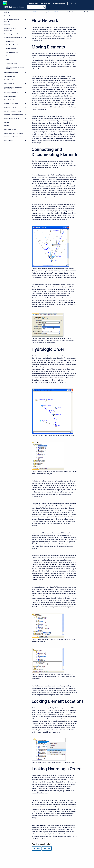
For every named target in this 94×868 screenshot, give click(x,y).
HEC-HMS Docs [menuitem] (46, 3)
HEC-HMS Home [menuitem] (33, 3)
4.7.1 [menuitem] (73, 3)
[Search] (36, 7)
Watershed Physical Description (57, 12)
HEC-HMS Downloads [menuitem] (59, 3)
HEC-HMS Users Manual (14, 7)
